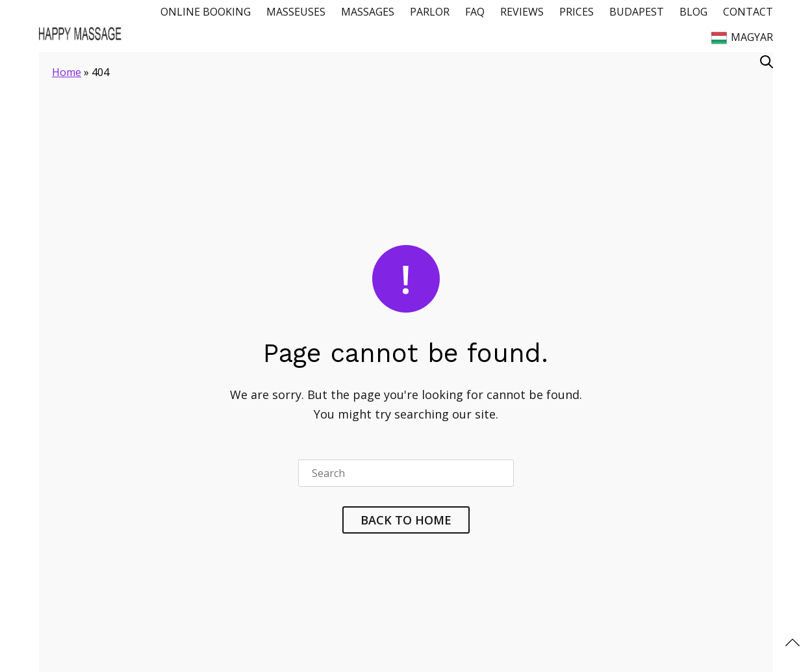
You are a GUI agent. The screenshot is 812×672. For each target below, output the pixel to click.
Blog (693, 12)
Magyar (742, 38)
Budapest (637, 12)
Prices (577, 12)
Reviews (522, 12)
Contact (748, 12)
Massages (368, 12)
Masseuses (296, 12)
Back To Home (406, 520)
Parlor (430, 12)
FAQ (475, 12)
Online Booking (206, 12)
